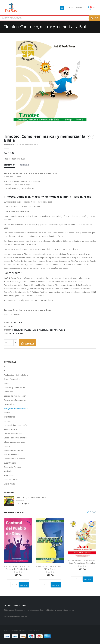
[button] (88, 512)
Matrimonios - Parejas (13, 450)
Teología (8, 471)
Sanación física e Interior (14, 459)
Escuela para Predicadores (15, 400)
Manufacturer (17, 334)
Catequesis (9, 392)
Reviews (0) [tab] (25, 165)
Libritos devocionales (13, 434)
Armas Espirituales (12, 379)
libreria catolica (10, 429)
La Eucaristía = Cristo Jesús (15, 425)
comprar (29, 344)
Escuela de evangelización (26, 330)
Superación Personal (13, 467)
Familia (7, 413)
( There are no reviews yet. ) (27, 145)
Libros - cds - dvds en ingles (16, 438)
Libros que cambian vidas (15, 442)
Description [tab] (10, 165)
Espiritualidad (10, 404)
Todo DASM (9, 475)
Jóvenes (7, 421)
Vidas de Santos (11, 480)
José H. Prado (15, 177)
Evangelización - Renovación (52, 330)
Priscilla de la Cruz (12, 454)
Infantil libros (9, 417)
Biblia (6, 383)
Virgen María (9, 484)
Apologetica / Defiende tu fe (16, 375)
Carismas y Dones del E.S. (15, 387)
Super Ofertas (10, 463)
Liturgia (7, 446)
